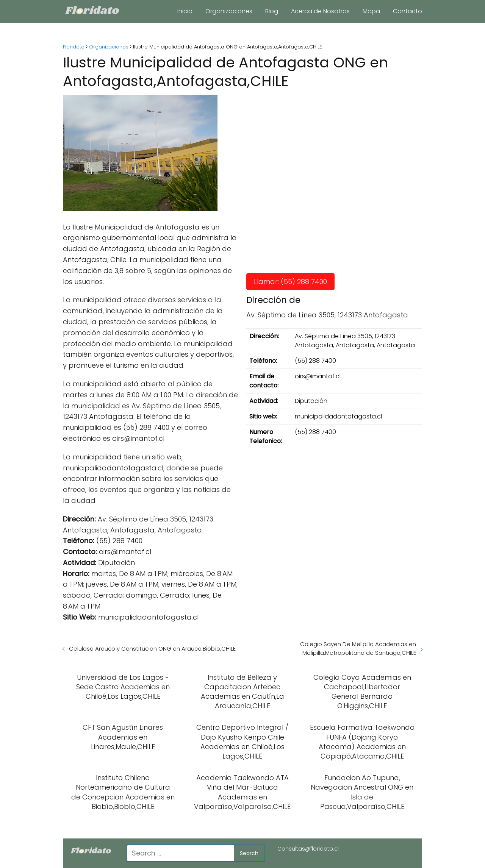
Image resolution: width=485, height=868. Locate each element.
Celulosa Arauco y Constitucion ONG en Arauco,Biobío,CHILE (152, 649)
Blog (272, 11)
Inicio (185, 11)
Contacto (408, 11)
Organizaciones (229, 11)
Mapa (371, 11)
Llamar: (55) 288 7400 (290, 282)
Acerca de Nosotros (320, 11)
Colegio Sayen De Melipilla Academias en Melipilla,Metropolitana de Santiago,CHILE (358, 648)
